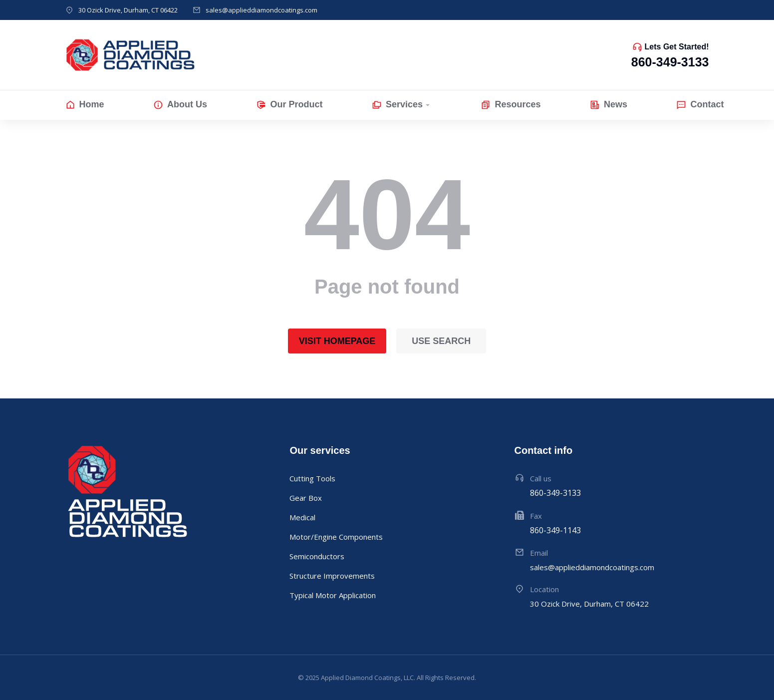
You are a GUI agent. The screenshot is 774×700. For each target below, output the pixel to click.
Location (544, 589)
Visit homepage (337, 341)
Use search (441, 341)
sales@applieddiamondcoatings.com (261, 10)
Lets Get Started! (677, 47)
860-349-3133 (670, 62)
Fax (536, 516)
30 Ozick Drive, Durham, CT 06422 (128, 10)
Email (539, 553)
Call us (541, 478)
